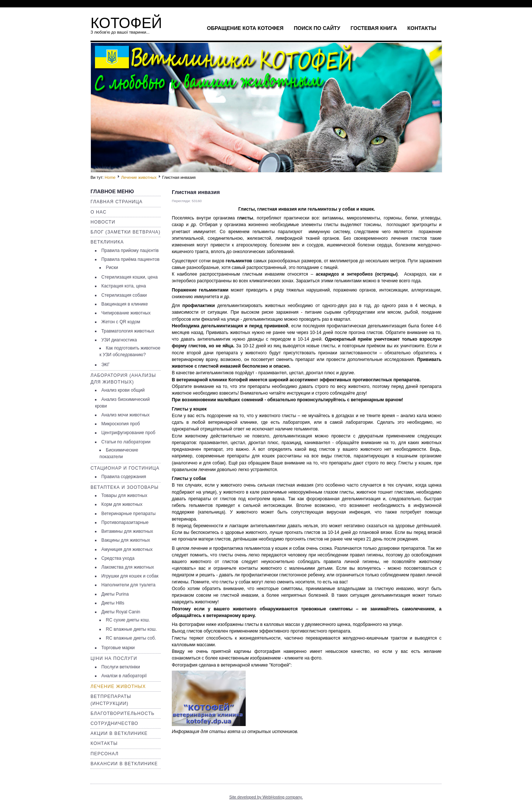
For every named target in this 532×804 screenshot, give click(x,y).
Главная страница (117, 202)
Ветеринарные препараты (128, 514)
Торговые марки (118, 648)
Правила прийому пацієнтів (130, 251)
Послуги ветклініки (120, 667)
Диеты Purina (115, 594)
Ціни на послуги (114, 658)
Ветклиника (107, 242)
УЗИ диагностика (119, 340)
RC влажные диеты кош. (131, 629)
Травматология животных (128, 331)
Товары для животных (124, 495)
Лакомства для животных (127, 567)
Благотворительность (122, 713)
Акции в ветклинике (119, 733)
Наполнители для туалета (128, 585)
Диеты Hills (113, 603)
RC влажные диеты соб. (131, 638)
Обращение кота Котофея (245, 28)
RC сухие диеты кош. (128, 620)
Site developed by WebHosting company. (266, 797)
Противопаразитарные (125, 522)
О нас (98, 212)
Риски (112, 268)
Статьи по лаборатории (126, 442)
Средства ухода (118, 558)
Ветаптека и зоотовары (125, 487)
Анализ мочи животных (125, 415)
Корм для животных (122, 504)
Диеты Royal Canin (121, 612)
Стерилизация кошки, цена (129, 277)
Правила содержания (124, 477)
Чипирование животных (126, 313)
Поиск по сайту (317, 28)
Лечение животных (139, 177)
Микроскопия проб (120, 424)
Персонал (105, 754)
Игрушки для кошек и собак (130, 576)
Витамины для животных (127, 531)
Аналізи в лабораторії (124, 676)
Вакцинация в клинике (125, 304)
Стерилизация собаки (124, 295)
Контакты (422, 28)
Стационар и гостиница (125, 468)
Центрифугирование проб (128, 433)
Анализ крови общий (123, 390)
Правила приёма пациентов (130, 259)
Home (110, 177)
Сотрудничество (114, 723)
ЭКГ (105, 365)
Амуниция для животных (127, 549)
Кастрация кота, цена (124, 286)
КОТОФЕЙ (126, 23)
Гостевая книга (374, 28)
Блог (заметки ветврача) (125, 232)
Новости (103, 222)
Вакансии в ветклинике (124, 764)
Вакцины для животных (126, 540)
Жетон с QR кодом (121, 322)
